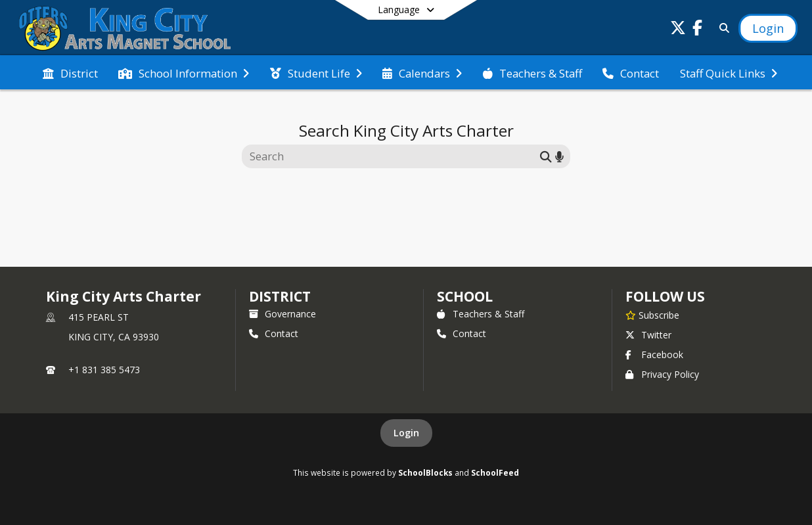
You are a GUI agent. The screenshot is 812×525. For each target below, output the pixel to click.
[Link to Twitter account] (678, 30)
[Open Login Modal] (768, 28)
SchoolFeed (495, 472)
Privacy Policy (662, 374)
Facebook (654, 354)
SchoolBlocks (425, 472)
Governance (282, 314)
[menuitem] (70, 72)
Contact (274, 333)
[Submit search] (546, 156)
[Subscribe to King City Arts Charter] (652, 315)
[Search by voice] (559, 156)
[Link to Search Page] (722, 28)
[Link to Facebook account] (698, 30)
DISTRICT (280, 296)
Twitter (648, 335)
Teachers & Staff (481, 314)
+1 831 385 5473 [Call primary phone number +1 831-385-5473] (104, 370)
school (465, 296)
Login (406, 433)
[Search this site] (393, 156)
